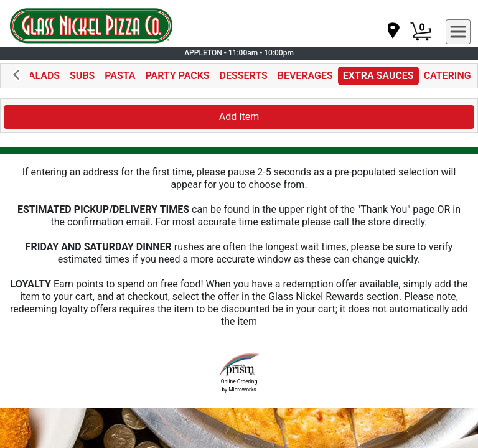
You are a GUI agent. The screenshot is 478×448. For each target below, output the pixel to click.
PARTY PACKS (178, 76)
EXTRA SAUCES (378, 76)
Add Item (239, 117)
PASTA (120, 76)
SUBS (82, 76)
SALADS (41, 76)
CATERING (448, 76)
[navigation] (393, 31)
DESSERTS (244, 76)
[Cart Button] (421, 32)
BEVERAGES (305, 76)
